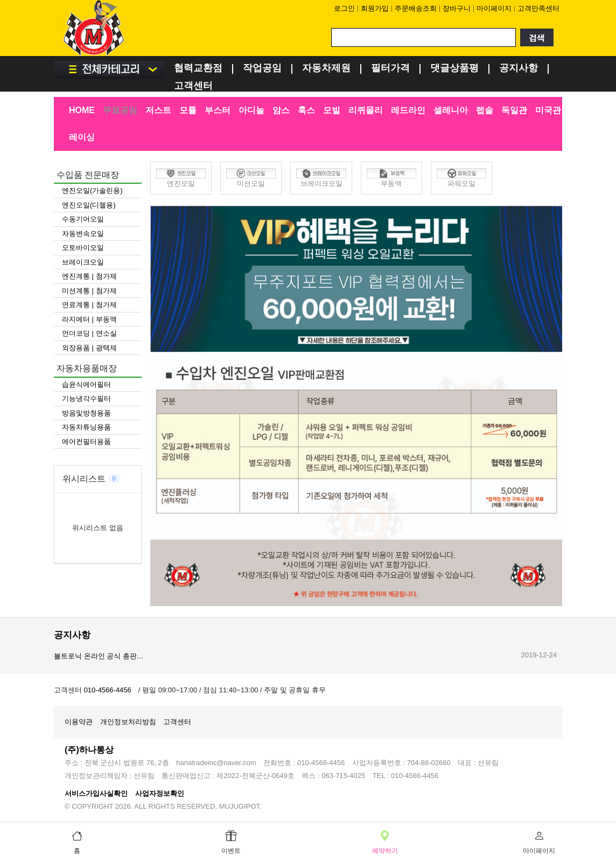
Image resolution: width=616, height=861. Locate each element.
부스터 (218, 110)
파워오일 (461, 178)
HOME (82, 110)
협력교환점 (198, 69)
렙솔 (485, 110)
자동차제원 (326, 69)
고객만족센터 (538, 8)
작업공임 (262, 69)
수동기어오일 (83, 219)
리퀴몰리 (366, 110)
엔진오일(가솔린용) (92, 190)
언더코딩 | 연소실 (89, 333)
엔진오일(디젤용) (89, 205)
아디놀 (251, 110)
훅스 (306, 110)
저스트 (158, 110)
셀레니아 (451, 110)
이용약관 (79, 722)
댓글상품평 (454, 69)
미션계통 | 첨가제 (89, 291)
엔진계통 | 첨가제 (89, 276)
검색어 (54, 0)
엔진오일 (181, 178)
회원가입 (375, 8)
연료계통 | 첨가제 (89, 305)
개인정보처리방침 (128, 722)
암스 (281, 110)
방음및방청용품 (86, 413)
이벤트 (231, 841)
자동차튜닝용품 (86, 427)
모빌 (332, 110)
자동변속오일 (83, 234)
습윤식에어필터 (86, 384)
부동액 (391, 178)
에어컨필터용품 (86, 442)
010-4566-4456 (108, 690)
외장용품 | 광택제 (89, 348)
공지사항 (519, 69)
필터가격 (390, 69)
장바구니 (457, 8)
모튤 (188, 110)
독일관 (514, 110)
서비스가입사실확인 (96, 793)
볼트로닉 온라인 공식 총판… (99, 656)
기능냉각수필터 (86, 398)
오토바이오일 (83, 248)
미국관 (548, 110)
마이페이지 (494, 8)
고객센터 (193, 86)
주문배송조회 (416, 8)
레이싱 (82, 137)
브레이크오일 (83, 262)
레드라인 (408, 110)
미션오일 (251, 178)
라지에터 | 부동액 (89, 319)
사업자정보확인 (160, 793)
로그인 (344, 8)
